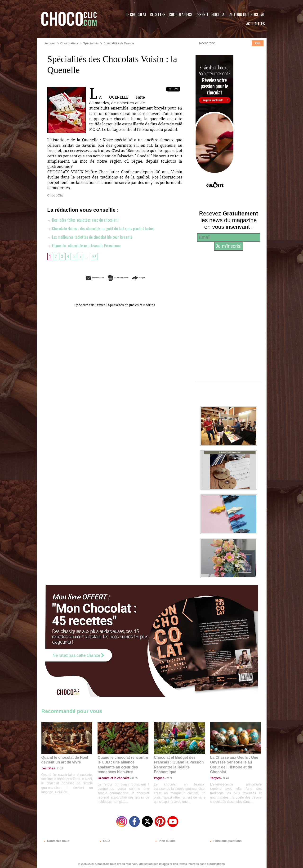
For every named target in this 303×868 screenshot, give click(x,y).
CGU (104, 839)
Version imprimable (122, 277)
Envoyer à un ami (78, 277)
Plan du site (165, 839)
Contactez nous (56, 839)
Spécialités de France (116, 43)
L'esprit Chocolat (211, 14)
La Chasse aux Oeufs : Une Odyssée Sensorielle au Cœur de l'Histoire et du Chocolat (234, 762)
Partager (158, 277)
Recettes (158, 14)
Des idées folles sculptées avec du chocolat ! (85, 220)
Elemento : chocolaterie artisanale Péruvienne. (87, 245)
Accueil (50, 43)
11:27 (57, 768)
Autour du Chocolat (247, 14)
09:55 (131, 772)
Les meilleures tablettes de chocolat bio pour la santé (93, 237)
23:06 (168, 777)
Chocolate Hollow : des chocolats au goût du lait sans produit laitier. (104, 228)
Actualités (256, 24)
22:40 (224, 772)
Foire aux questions (224, 839)
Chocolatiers (180, 14)
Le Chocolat (136, 14)
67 (96, 256)
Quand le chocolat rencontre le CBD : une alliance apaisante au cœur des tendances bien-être (123, 762)
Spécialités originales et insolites (135, 305)
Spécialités (89, 43)
